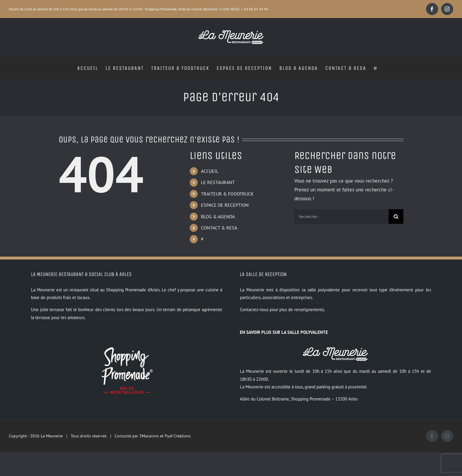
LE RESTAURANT (218, 182)
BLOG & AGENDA (218, 216)
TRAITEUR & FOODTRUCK (227, 194)
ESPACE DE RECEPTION (225, 205)
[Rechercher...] (341, 216)
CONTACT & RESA (219, 228)
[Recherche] (396, 216)
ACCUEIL (210, 171)
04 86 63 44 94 (256, 9)
